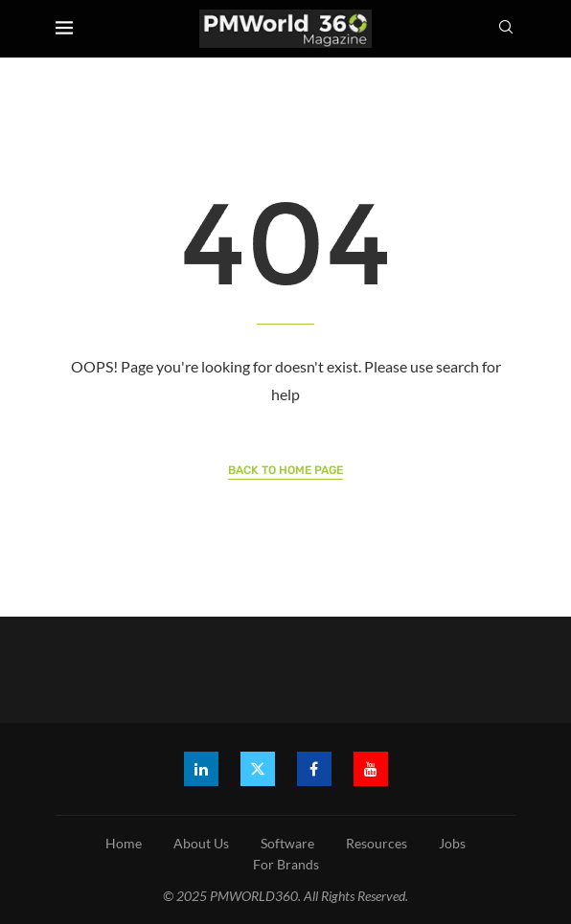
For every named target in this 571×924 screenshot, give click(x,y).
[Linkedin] (201, 769)
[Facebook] (314, 769)
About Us (201, 843)
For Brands (286, 864)
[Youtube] (371, 769)
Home (124, 843)
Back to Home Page (285, 470)
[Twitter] (258, 769)
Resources (377, 843)
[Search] (506, 28)
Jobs (452, 843)
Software (287, 843)
